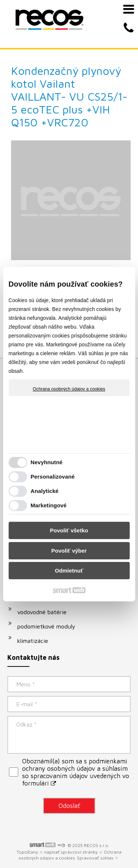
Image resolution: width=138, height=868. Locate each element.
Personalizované (53, 477)
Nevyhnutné (47, 462)
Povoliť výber (69, 551)
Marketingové (49, 505)
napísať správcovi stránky (71, 852)
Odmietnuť (69, 570)
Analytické (45, 491)
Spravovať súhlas (95, 858)
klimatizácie (33, 641)
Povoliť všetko (69, 530)
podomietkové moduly (46, 626)
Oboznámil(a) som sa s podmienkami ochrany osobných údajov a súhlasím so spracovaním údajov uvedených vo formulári (76, 772)
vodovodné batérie (42, 612)
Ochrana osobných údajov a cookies (69, 389)
